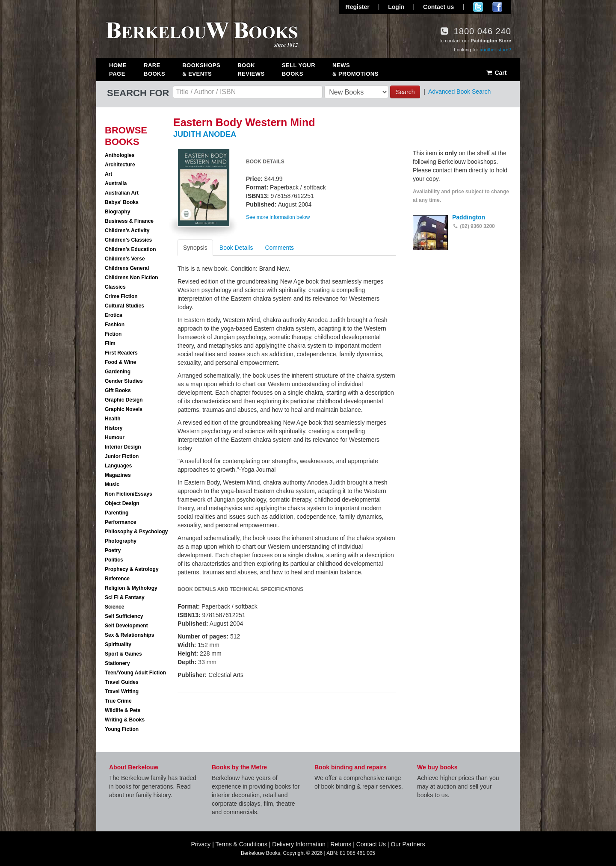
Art (108, 174)
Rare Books (154, 69)
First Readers (121, 353)
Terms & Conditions (241, 844)
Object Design (122, 503)
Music (112, 485)
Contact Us (371, 844)
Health (113, 419)
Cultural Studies (124, 306)
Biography (117, 212)
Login (396, 7)
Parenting (117, 513)
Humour (115, 437)
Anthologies (120, 155)
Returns (341, 844)
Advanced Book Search (459, 92)
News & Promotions (355, 69)
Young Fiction (122, 729)
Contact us (438, 7)
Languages (118, 466)
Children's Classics (128, 240)
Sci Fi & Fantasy (125, 597)
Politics (114, 560)
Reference (117, 579)
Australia (116, 183)
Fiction (113, 334)
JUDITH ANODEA (205, 134)
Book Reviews (251, 69)
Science (114, 607)
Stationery (117, 663)
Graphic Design (124, 400)
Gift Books (118, 390)
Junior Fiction (122, 456)
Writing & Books (125, 720)
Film (110, 343)
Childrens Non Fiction (132, 278)
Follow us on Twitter (478, 7)
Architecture (120, 165)
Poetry (113, 550)
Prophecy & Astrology (132, 569)
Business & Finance (129, 221)
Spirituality (118, 644)
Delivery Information (299, 844)
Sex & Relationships (129, 635)
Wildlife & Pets (123, 710)
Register (358, 7)
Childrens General (127, 268)
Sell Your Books (299, 69)
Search (405, 92)
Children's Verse (125, 259)
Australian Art (122, 193)
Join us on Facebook (497, 7)
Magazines (118, 475)
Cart (496, 73)
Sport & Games (123, 654)
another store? (495, 50)
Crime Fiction (121, 296)
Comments (279, 248)
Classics (115, 287)
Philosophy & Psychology (136, 532)
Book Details (236, 248)
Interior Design (123, 447)
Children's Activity (127, 231)
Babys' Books (122, 202)
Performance (120, 522)
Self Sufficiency (124, 616)
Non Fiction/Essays (129, 494)
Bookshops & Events (201, 69)
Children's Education (130, 249)
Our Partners (408, 844)
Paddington (469, 217)
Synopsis (195, 248)
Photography (121, 541)
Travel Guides (122, 682)
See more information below (278, 217)
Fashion (115, 325)
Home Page (118, 69)
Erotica (114, 315)
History (114, 428)
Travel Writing (122, 692)
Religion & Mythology (131, 588)
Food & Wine (120, 362)
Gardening (118, 372)
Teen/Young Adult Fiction (135, 673)
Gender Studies (124, 381)
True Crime (118, 701)
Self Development (126, 626)
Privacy (201, 844)
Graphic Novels (124, 409)
